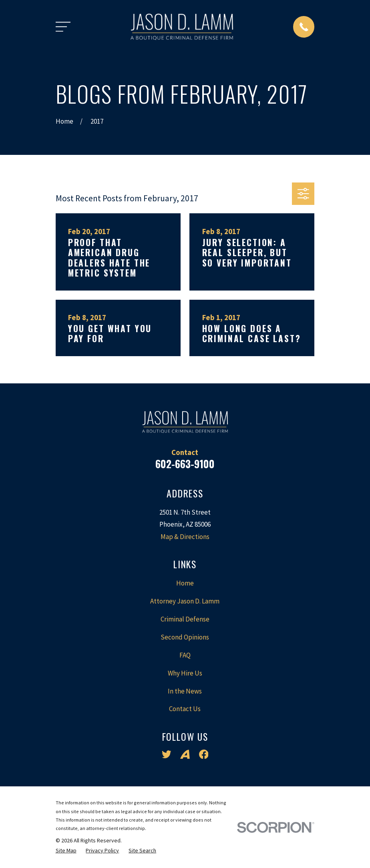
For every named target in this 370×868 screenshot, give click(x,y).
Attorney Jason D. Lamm (185, 601)
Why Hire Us (185, 673)
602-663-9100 (185, 464)
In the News (185, 691)
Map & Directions (185, 537)
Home (185, 583)
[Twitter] (167, 754)
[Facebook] (204, 754)
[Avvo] (185, 754)
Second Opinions (185, 637)
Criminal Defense (185, 619)
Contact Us (185, 709)
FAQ (185, 655)
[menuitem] (66, 851)
